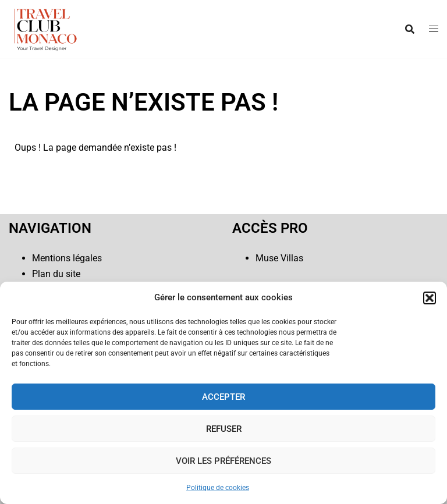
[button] (430, 298)
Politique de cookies (218, 488)
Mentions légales (67, 258)
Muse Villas (279, 258)
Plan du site (56, 274)
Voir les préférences (223, 461)
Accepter (223, 397)
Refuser (224, 429)
